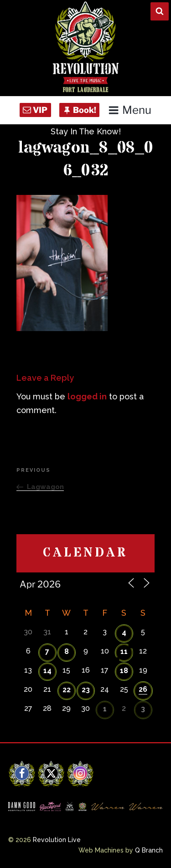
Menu (130, 110)
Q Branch (149, 850)
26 (143, 689)
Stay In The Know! (86, 131)
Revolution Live (57, 840)
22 (67, 690)
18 (124, 671)
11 (124, 651)
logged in (87, 396)
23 (86, 690)
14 (47, 671)
